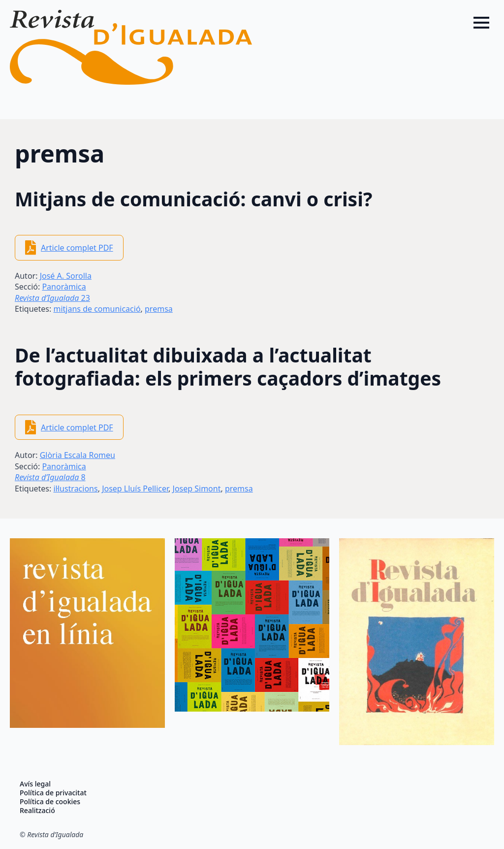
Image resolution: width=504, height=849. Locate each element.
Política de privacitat (53, 793)
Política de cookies (50, 802)
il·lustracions (75, 489)
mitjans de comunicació (97, 309)
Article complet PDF (77, 248)
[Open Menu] (481, 23)
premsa (159, 309)
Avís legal (35, 784)
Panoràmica (64, 287)
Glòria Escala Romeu (78, 455)
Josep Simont (197, 489)
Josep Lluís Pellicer (135, 489)
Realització (37, 811)
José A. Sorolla (66, 276)
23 (52, 298)
